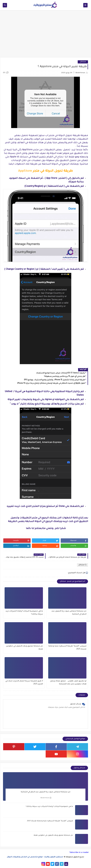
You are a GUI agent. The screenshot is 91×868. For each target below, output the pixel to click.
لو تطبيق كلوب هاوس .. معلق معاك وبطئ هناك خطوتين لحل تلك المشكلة (68, 683)
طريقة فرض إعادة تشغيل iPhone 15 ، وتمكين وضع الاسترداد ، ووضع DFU (55, 380)
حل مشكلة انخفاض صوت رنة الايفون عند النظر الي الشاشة (69, 613)
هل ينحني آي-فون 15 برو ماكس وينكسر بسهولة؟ (64, 377)
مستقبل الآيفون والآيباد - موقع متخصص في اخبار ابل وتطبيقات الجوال (35, 857)
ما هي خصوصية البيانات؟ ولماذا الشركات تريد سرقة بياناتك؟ (24, 613)
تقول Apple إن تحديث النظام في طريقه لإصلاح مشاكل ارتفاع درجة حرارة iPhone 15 (51, 383)
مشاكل (83, 62)
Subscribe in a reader (79, 853)
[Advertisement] (45, 35)
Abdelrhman (46, 798)
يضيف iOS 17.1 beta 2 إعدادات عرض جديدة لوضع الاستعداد (61, 373)
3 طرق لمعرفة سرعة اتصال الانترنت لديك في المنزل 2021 (24, 683)
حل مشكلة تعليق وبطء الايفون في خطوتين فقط (24, 648)
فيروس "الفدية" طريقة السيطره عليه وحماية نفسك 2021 (67, 648)
